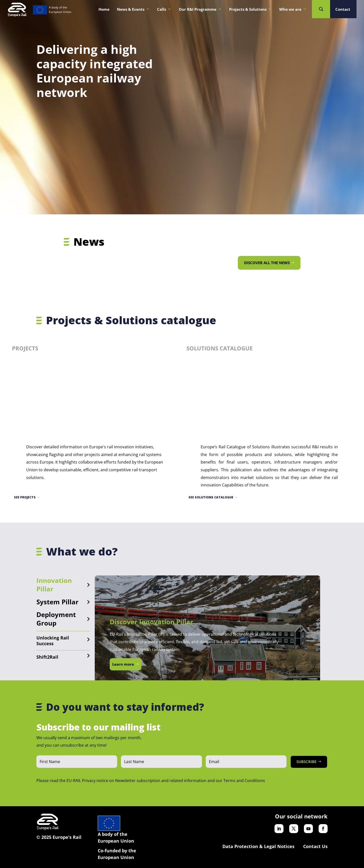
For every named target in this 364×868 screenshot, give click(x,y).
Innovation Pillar (54, 585)
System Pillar (57, 602)
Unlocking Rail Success (53, 641)
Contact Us (315, 846)
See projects (25, 497)
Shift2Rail (47, 657)
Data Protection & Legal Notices (258, 846)
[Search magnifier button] (321, 9)
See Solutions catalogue (211, 497)
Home (104, 9)
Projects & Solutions (250, 9)
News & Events (133, 9)
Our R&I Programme (200, 9)
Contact (343, 9)
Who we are (293, 9)
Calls (164, 9)
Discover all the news (267, 263)
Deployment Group (56, 619)
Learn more (123, 664)
